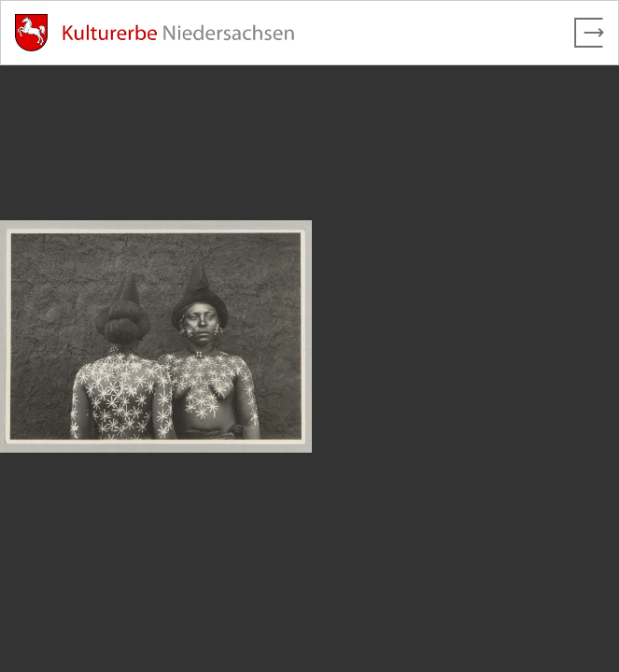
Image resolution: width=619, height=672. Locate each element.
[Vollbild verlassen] (589, 33)
